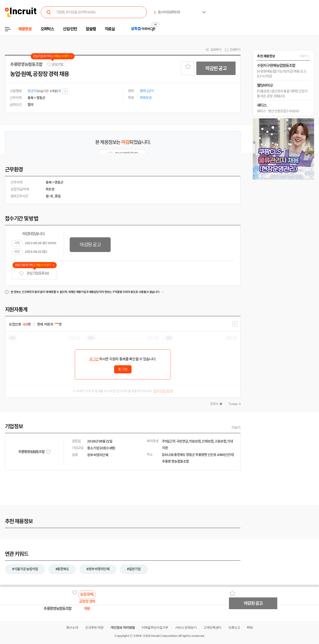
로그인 (94, 359)
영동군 (59, 182)
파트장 (50, 189)
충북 (49, 182)
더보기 (236, 428)
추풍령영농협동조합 (26, 64)
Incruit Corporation (164, 636)
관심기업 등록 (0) (34, 273)
